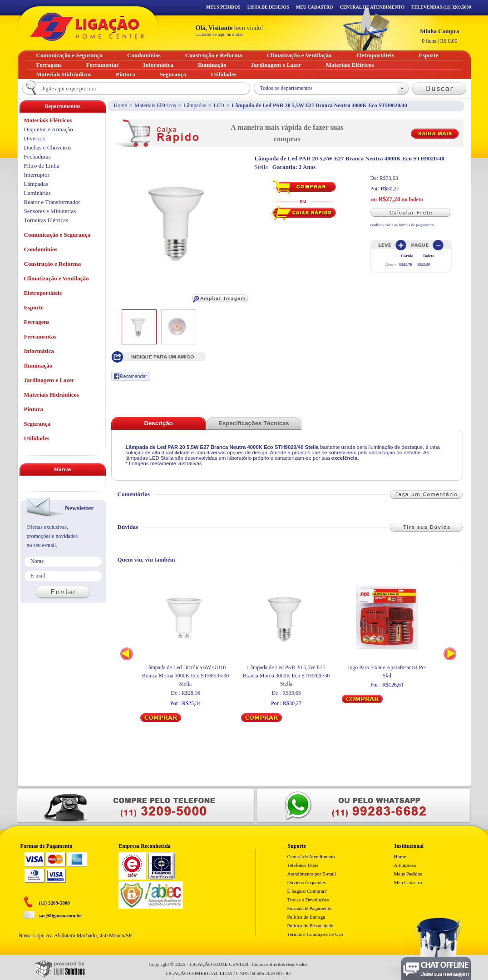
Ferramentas (40, 336)
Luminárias (37, 193)
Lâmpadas (195, 105)
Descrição (158, 423)
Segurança (37, 424)
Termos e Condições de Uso (315, 934)
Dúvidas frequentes (307, 882)
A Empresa (405, 865)
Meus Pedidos (223, 7)
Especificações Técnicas (254, 423)
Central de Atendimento (311, 856)
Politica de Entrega (306, 917)
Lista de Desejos (268, 7)
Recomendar (131, 376)
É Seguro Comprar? (307, 891)
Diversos (35, 138)
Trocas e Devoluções (308, 900)
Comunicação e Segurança (57, 235)
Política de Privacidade (310, 925)
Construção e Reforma (53, 264)
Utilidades (37, 438)
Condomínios (41, 249)
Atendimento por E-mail (312, 874)
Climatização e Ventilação (57, 278)
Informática (39, 351)
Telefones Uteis (303, 865)
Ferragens (37, 322)
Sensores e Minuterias (50, 211)
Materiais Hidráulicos (52, 395)
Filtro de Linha (42, 166)
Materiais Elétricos (155, 105)
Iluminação (38, 366)
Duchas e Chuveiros (48, 147)
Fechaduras (37, 157)
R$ (439, 36)
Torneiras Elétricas (46, 220)
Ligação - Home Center (87, 27)
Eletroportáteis (43, 293)
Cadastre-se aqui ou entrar (219, 34)
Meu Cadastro (315, 7)
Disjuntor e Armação (49, 129)
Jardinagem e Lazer (49, 380)
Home (121, 105)
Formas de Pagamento (310, 908)
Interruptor (37, 175)
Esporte (34, 307)
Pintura (34, 409)
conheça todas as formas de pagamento (402, 225)
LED (219, 105)
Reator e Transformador (52, 202)
